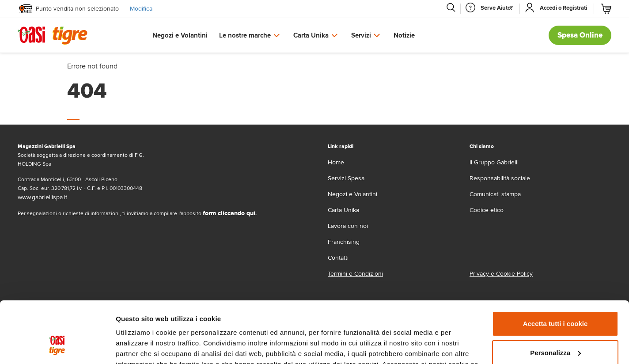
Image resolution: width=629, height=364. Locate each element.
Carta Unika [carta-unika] (343, 210)
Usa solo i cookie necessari (555, 329)
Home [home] (336, 162)
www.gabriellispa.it (42, 197)
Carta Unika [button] (311, 35)
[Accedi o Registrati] (563, 8)
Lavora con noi (348, 226)
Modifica (141, 9)
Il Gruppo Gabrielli (494, 162)
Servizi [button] (361, 35)
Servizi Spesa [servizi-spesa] (346, 178)
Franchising (344, 242)
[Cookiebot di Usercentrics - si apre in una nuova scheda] (57, 347)
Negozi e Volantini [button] (180, 35)
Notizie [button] (404, 35)
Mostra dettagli (140, 347)
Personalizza (555, 300)
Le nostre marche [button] (245, 35)
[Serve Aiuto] (497, 8)
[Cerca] (451, 8)
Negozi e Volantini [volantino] (352, 194)
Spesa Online (580, 35)
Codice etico (487, 210)
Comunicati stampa (495, 194)
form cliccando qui (229, 213)
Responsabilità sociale (500, 178)
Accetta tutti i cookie (555, 271)
